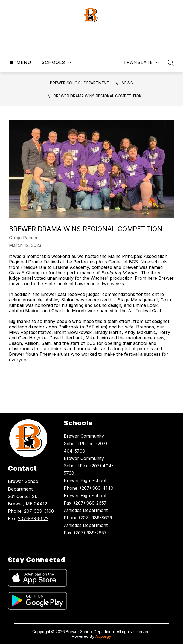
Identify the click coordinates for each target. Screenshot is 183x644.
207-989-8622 (33, 518)
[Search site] (171, 63)
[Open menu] (20, 62)
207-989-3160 (39, 511)
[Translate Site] (141, 62)
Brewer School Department (80, 83)
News (127, 83)
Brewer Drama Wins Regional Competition (98, 96)
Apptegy (103, 636)
